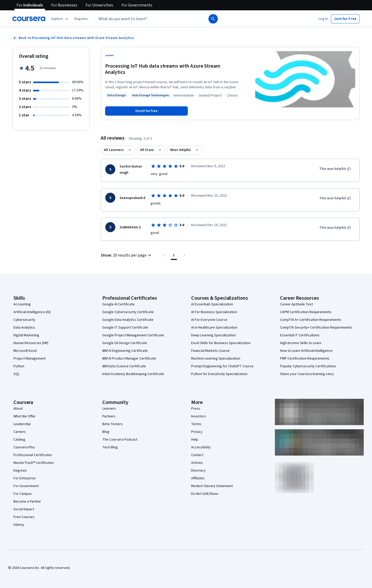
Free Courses (24, 517)
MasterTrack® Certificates (34, 463)
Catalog (19, 440)
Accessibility (201, 447)
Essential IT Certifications (300, 335)
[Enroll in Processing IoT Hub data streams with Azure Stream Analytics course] (146, 111)
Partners (109, 416)
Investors (199, 416)
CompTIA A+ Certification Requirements (311, 320)
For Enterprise (25, 478)
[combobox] (146, 19)
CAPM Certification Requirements (306, 312)
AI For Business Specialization (214, 312)
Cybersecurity (24, 320)
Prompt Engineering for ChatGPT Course (222, 366)
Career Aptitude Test (296, 304)
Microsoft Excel (25, 351)
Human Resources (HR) (31, 343)
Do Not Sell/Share (205, 494)
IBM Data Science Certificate (124, 366)
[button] (81, 19)
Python (19, 366)
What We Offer (25, 416)
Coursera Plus (24, 447)
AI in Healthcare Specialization (214, 328)
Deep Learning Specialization (214, 335)
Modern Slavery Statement (212, 486)
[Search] (213, 19)
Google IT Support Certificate (125, 328)
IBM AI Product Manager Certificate (129, 359)
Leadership (22, 424)
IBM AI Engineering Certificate (125, 351)
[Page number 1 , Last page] (174, 255)
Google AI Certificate (118, 304)
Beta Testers (113, 424)
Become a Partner (27, 502)
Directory (198, 471)
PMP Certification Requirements (305, 359)
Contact (197, 455)
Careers (20, 432)
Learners (109, 409)
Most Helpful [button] (181, 150)
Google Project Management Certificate (133, 335)
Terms (196, 424)
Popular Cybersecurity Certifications (308, 366)
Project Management (30, 359)
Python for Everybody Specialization (219, 374)
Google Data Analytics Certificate (128, 320)
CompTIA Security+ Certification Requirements (316, 328)
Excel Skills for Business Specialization (221, 343)
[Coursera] (29, 19)
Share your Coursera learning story (307, 374)
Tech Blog (110, 447)
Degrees (20, 471)
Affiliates (198, 478)
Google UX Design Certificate (125, 343)
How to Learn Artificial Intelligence (306, 351)
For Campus (23, 494)
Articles (197, 463)
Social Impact (24, 509)
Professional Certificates (33, 455)
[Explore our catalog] (60, 19)
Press (196, 409)
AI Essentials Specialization (212, 304)
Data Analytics (24, 328)
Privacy (197, 432)
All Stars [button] (147, 150)
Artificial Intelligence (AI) (32, 312)
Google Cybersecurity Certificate (128, 312)
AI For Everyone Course (209, 320)
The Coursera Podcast (120, 440)
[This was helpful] (335, 169)
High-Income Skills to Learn (301, 343)
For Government (26, 486)
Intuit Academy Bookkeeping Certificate (133, 374)
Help (195, 440)
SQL (17, 374)
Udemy (19, 525)
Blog (106, 432)
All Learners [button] (114, 150)
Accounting (22, 304)
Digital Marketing (26, 335)
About (18, 409)
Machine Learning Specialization (216, 359)
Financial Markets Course (210, 351)
